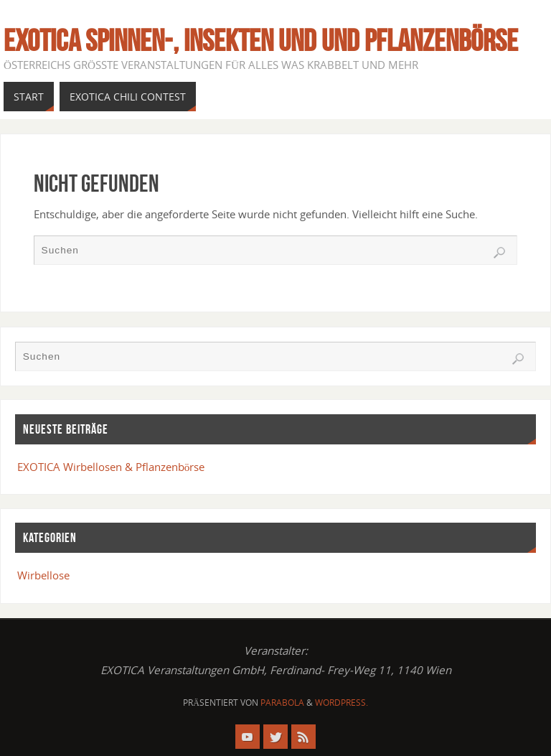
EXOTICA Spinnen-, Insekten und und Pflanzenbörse (261, 40)
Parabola (282, 703)
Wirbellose (43, 575)
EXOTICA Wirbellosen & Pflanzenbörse (111, 467)
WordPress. (342, 703)
